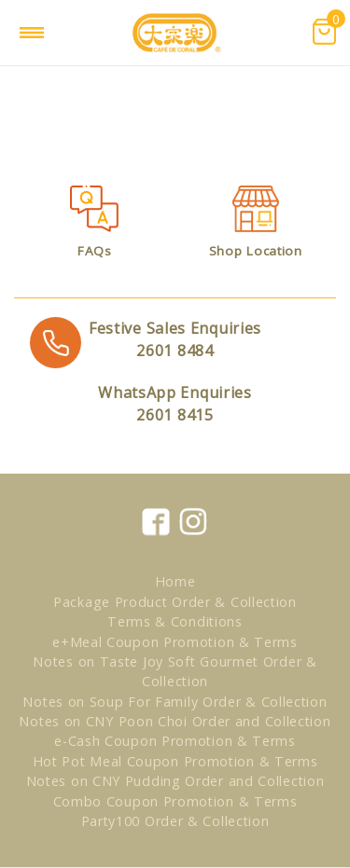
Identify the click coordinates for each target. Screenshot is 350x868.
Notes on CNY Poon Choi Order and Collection (175, 721)
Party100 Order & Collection (175, 821)
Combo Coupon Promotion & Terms (175, 801)
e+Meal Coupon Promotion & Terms (175, 642)
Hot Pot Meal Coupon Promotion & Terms (175, 761)
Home (175, 581)
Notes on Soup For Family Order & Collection (175, 702)
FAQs (95, 251)
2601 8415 (175, 403)
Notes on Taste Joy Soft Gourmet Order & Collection (175, 671)
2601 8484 (175, 339)
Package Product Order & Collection (175, 602)
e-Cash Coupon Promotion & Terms (175, 741)
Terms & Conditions (175, 621)
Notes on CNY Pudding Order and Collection (175, 781)
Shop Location (256, 251)
